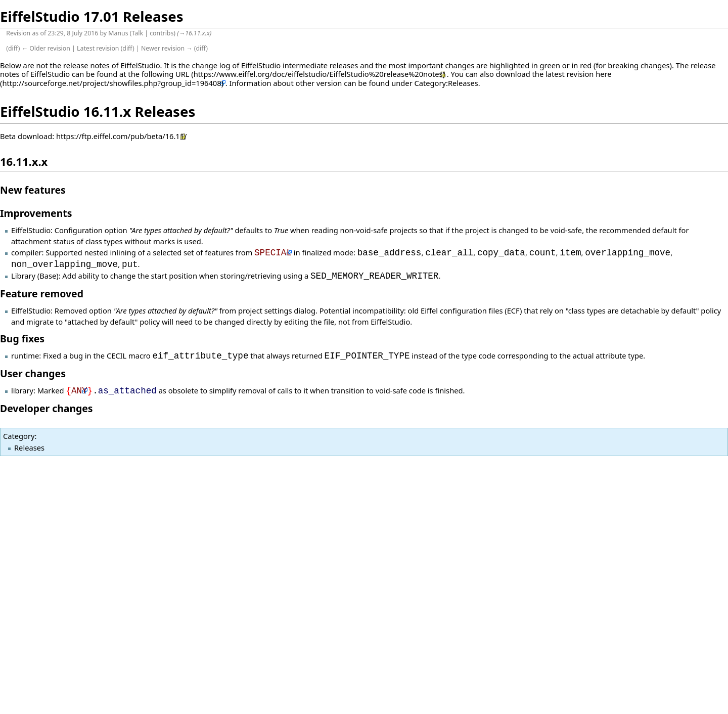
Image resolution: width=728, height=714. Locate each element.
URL (183, 74)
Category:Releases (446, 83)
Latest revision (98, 48)
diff (13, 48)
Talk (137, 33)
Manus (118, 33)
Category (19, 436)
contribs (162, 33)
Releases (29, 448)
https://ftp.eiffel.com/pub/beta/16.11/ (122, 136)
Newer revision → (167, 48)
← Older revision (46, 48)
